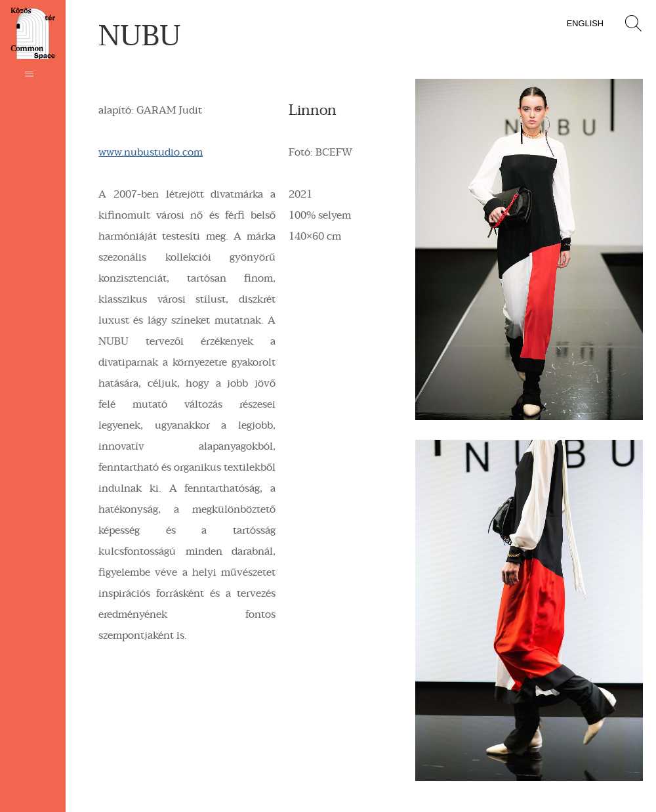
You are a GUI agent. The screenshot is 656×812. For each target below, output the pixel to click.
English (585, 23)
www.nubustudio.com (151, 152)
